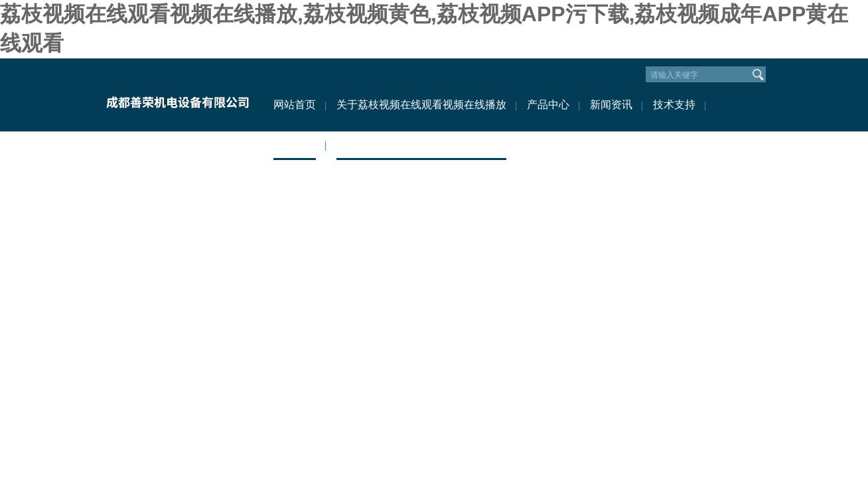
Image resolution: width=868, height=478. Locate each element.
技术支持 (674, 105)
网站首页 (295, 105)
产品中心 (548, 105)
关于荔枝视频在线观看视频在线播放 (421, 105)
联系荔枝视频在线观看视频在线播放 (421, 144)
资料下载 (295, 144)
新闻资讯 (611, 105)
